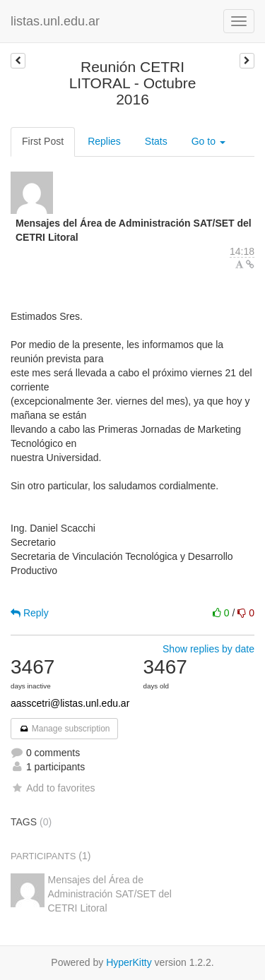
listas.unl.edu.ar (55, 21)
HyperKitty (129, 962)
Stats (156, 141)
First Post (43, 141)
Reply (30, 613)
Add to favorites (53, 788)
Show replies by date (208, 649)
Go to (208, 141)
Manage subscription (64, 729)
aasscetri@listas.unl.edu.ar (70, 703)
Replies (104, 141)
